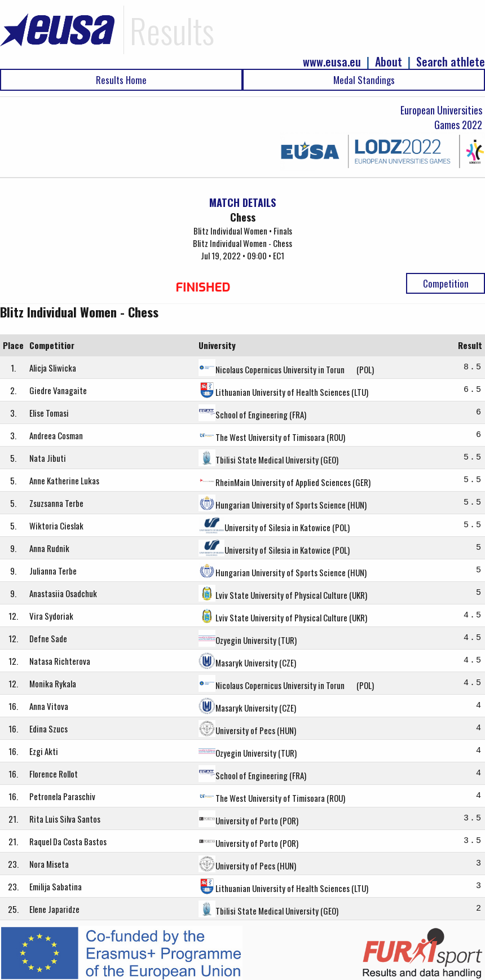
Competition (446, 283)
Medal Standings (364, 80)
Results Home (121, 80)
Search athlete (451, 62)
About (389, 62)
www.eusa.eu (332, 62)
